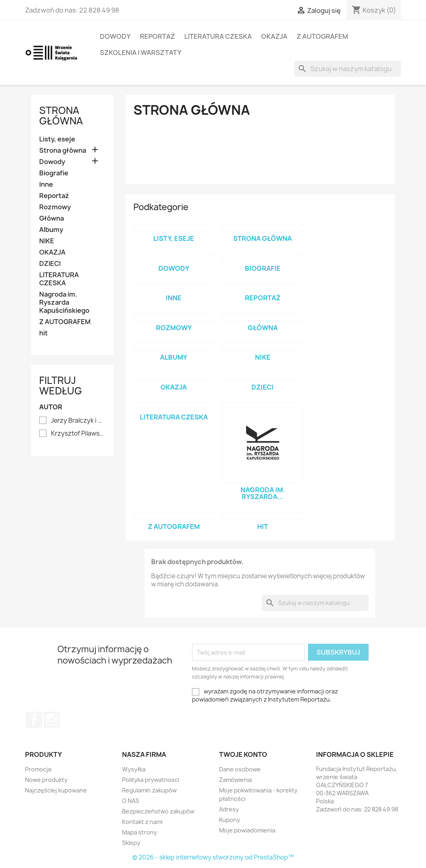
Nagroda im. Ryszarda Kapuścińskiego (64, 302)
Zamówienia (235, 780)
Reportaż (157, 36)
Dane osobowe (240, 769)
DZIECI (50, 264)
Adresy (229, 809)
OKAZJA (274, 36)
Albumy (51, 230)
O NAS (131, 801)
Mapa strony (139, 832)
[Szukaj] (348, 69)
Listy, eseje (57, 139)
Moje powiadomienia (247, 830)
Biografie (54, 173)
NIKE (47, 241)
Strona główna (61, 116)
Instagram (52, 720)
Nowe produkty (46, 780)
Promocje (38, 769)
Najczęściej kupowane (56, 790)
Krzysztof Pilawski (78, 434)
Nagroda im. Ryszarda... (263, 493)
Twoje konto (243, 754)
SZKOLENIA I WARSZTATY (141, 53)
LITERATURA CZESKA (218, 36)
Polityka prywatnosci (151, 780)
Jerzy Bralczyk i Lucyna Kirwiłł (78, 421)
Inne (46, 184)
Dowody (115, 36)
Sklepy (131, 843)
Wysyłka (134, 769)
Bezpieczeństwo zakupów (158, 811)
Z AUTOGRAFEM (322, 36)
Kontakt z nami (142, 822)
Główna (52, 218)
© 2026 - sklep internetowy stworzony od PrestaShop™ (213, 857)
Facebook (34, 720)
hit (43, 333)
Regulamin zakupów (149, 790)
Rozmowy (55, 207)
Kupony (230, 820)
